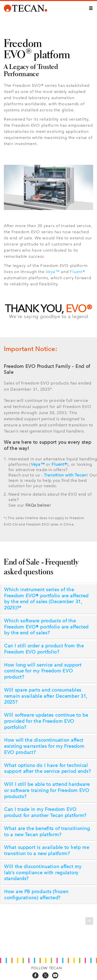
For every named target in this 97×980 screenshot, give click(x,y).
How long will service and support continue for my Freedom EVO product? (43, 671)
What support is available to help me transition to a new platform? (47, 850)
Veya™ (53, 272)
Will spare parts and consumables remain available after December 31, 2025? (46, 696)
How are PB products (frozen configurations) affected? (36, 895)
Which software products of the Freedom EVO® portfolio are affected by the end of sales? (46, 627)
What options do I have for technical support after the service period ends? (47, 768)
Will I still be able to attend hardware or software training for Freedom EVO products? (47, 790)
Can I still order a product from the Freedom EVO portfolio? (44, 649)
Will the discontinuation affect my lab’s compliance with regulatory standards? (43, 873)
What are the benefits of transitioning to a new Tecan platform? (47, 832)
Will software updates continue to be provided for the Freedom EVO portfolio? (46, 721)
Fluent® (77, 272)
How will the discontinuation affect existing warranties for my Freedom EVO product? (44, 746)
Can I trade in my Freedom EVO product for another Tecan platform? (45, 812)
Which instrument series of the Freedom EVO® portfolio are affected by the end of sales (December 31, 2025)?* (46, 599)
